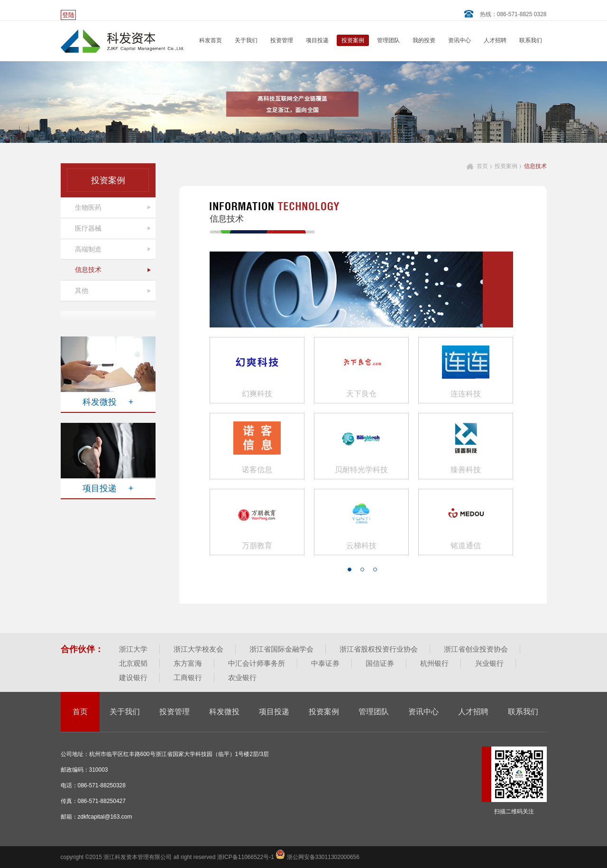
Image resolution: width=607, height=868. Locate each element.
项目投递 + (108, 488)
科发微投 (224, 712)
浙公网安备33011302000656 (317, 857)
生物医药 (88, 207)
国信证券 (380, 663)
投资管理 (282, 40)
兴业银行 (489, 663)
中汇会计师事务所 (257, 663)
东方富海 (188, 663)
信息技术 (88, 270)
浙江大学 (133, 649)
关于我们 (246, 40)
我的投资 (424, 40)
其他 (82, 290)
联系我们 (531, 40)
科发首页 (211, 40)
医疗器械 (88, 228)
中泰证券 (325, 663)
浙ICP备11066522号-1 (246, 857)
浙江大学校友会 (198, 649)
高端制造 (88, 249)
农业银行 (242, 677)
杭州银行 (434, 663)
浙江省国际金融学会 (281, 649)
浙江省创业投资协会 (476, 649)
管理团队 (388, 40)
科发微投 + (108, 402)
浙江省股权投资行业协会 (379, 649)
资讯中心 (460, 40)
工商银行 (188, 677)
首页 (482, 166)
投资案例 (353, 40)
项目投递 (317, 40)
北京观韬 (133, 663)
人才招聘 (495, 40)
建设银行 (133, 677)
